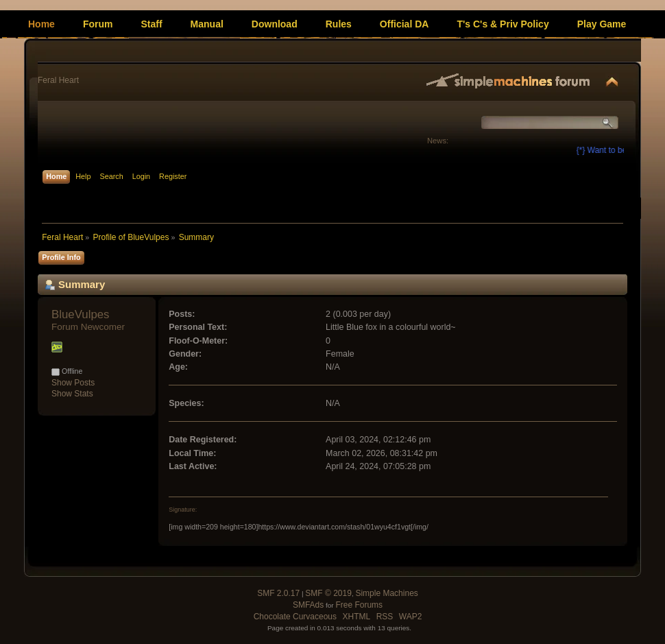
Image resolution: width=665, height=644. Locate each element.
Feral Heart (58, 80)
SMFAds (308, 605)
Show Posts (73, 383)
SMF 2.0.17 (278, 593)
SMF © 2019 (328, 593)
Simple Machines (386, 593)
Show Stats (72, 394)
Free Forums (359, 605)
